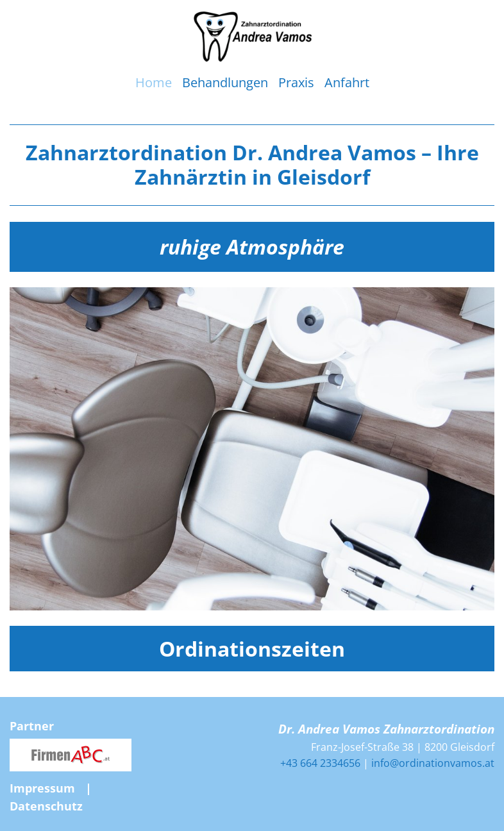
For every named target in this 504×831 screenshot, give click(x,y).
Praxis (296, 82)
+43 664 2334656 (320, 763)
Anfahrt (347, 82)
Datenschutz (46, 806)
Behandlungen (225, 82)
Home (154, 82)
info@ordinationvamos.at (433, 763)
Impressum (42, 788)
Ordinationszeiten (252, 649)
